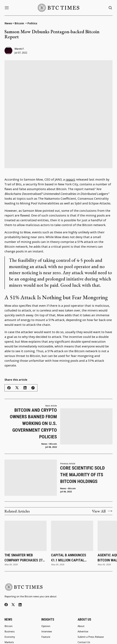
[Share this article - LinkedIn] (25, 352)
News (8, 23)
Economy (10, 601)
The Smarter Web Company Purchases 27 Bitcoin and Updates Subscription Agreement (25, 522)
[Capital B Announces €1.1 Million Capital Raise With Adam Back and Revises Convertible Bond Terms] (72, 500)
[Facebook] (6, 569)
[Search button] (110, 8)
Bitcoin (20, 23)
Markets (9, 606)
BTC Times (56, 640)
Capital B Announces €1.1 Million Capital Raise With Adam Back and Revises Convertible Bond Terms (71, 522)
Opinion (46, 590)
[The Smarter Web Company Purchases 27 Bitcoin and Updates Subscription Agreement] (26, 500)
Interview (47, 596)
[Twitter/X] (13, 569)
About (81, 590)
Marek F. (19, 49)
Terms (78, 640)
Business (10, 596)
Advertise (83, 596)
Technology (11, 617)
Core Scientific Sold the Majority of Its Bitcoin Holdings (82, 439)
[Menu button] (7, 8)
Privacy (69, 640)
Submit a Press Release (91, 601)
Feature (46, 601)
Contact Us (84, 606)
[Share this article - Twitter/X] (17, 352)
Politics (32, 23)
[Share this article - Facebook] (9, 352)
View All (102, 475)
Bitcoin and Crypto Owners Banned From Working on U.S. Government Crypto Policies (33, 387)
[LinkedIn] (20, 569)
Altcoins (9, 622)
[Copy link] (33, 352)
